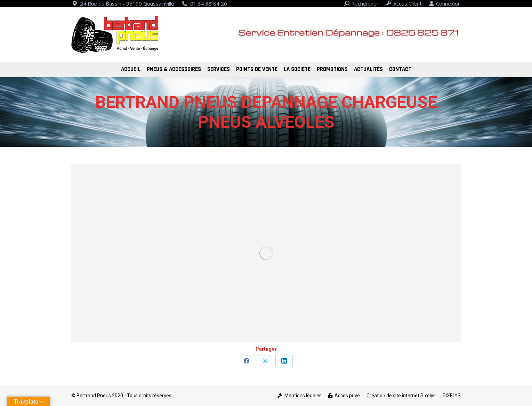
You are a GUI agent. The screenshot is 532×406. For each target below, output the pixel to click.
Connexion (445, 4)
